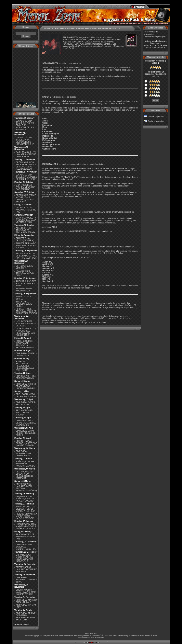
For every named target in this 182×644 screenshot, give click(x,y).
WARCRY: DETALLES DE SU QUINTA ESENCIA (156, 47)
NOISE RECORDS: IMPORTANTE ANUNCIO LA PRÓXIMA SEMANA (25, 344)
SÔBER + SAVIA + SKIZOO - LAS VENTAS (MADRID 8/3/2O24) (26, 443)
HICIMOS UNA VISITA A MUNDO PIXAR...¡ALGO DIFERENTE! (26, 516)
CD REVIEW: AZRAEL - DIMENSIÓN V (26, 355)
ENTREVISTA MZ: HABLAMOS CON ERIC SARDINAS (26, 569)
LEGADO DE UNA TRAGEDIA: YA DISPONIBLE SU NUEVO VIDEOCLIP (25, 141)
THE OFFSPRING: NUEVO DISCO (24, 290)
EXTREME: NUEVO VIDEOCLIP (25, 267)
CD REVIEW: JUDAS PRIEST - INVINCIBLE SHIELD (26, 433)
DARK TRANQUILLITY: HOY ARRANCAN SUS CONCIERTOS (26, 154)
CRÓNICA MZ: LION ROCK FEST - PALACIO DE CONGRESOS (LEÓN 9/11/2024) (26, 166)
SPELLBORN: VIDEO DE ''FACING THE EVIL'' (26, 395)
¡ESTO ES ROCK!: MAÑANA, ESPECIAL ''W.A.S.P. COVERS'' (25, 499)
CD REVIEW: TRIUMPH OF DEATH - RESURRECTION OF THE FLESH (26, 616)
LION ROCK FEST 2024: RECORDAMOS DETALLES (26, 324)
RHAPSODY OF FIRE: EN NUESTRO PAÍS (26, 377)
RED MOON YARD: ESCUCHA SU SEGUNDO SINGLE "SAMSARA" (25, 475)
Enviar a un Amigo (156, 121)
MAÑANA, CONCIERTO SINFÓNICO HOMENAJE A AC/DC (26, 464)
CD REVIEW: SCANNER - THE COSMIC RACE (23, 453)
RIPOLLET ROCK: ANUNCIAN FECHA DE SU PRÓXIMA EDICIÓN (26, 311)
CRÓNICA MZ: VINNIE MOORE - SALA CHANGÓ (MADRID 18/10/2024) (26, 198)
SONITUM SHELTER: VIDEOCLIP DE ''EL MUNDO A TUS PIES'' (25, 509)
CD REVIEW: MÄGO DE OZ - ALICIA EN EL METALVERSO (26, 423)
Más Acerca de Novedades (151, 33)
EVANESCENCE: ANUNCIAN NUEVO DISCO (25, 273)
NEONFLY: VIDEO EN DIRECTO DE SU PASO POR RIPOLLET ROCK (26, 256)
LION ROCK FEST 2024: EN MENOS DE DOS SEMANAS (25, 187)
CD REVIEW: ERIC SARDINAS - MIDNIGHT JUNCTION (26, 547)
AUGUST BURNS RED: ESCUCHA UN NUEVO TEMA (26, 283)
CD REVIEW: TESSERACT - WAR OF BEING (26, 580)
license (154, 635)
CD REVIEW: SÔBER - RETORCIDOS (26, 403)
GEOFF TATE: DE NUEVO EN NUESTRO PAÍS (26, 210)
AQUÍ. (54, 227)
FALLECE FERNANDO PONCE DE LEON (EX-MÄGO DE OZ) (26, 246)
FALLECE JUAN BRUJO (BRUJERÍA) (25, 239)
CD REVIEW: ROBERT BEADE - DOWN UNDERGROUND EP (26, 386)
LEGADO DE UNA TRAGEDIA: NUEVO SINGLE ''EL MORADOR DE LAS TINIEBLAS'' (25, 125)
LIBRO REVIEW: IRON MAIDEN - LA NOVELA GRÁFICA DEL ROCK (26, 526)
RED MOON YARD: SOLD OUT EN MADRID (24, 413)
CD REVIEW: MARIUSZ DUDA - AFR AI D (26, 601)
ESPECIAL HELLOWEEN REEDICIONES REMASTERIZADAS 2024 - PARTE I (25, 366)
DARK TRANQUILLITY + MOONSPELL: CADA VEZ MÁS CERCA (26, 220)
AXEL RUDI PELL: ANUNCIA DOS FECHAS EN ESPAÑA (26, 230)
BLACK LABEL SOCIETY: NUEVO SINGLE (24, 304)
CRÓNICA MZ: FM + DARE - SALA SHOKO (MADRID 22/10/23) (26, 592)
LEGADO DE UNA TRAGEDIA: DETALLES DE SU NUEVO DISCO (26, 177)
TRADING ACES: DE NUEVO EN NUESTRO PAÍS (26, 537)
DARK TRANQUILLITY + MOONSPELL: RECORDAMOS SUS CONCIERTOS (26, 332)
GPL (102, 635)
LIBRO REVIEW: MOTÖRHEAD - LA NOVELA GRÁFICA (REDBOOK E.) (24, 558)
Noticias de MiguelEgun (155, 37)
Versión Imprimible (156, 117)
